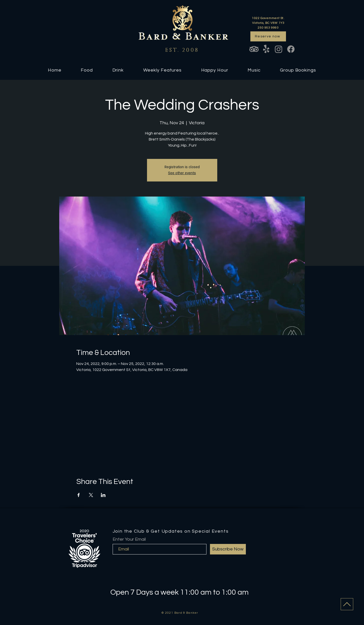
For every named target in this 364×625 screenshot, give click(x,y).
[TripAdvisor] (254, 49)
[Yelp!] (266, 49)
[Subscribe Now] (228, 549)
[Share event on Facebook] (79, 495)
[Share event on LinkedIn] (103, 495)
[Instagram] (279, 49)
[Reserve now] (268, 36)
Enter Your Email (129, 539)
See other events (182, 173)
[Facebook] (291, 49)
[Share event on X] (91, 495)
